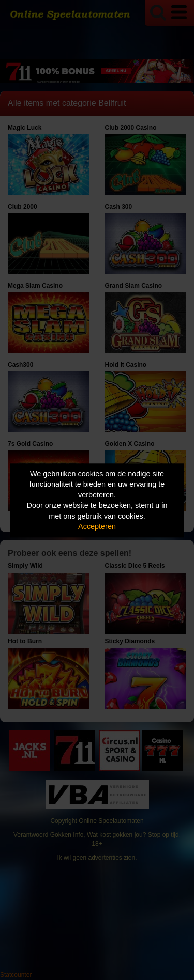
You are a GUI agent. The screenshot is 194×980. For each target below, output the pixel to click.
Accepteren (97, 527)
